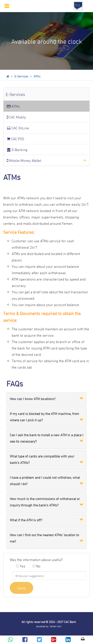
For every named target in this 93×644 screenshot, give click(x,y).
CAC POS (16, 139)
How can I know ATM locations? (33, 398)
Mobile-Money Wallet (24, 160)
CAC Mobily (16, 117)
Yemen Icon (55, 626)
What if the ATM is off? (26, 520)
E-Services (21, 76)
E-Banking (17, 149)
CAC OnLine (18, 128)
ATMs (37, 76)
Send (21, 588)
